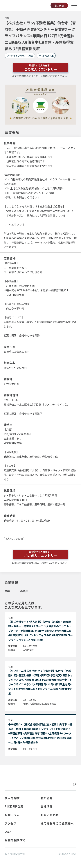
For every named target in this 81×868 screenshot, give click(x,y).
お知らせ (47, 798)
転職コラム (12, 815)
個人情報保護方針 (15, 854)
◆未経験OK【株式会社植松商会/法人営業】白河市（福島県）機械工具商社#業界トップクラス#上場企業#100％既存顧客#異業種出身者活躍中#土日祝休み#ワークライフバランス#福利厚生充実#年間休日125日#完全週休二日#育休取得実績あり (40, 733)
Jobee (11, 5)
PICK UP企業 (14, 806)
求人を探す (12, 798)
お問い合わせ (50, 815)
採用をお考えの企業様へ (57, 823)
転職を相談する (15, 840)
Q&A (8, 832)
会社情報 (47, 806)
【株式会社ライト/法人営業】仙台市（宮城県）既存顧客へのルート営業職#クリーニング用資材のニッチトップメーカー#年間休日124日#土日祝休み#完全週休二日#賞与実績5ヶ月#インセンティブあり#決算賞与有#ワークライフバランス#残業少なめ (40, 631)
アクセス (11, 823)
